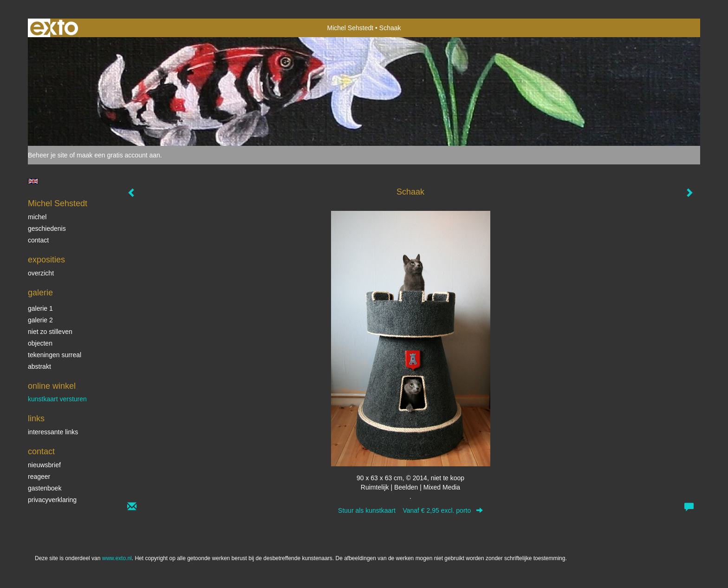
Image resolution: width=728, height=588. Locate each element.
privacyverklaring (52, 500)
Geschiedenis (47, 229)
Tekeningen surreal (55, 355)
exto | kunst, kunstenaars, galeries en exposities (54, 28)
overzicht (41, 273)
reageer (39, 477)
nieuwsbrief (44, 465)
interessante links (53, 432)
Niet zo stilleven (50, 332)
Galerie (40, 293)
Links (36, 418)
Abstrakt (39, 366)
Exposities (46, 260)
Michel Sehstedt (351, 28)
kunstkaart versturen (57, 399)
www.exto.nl (117, 558)
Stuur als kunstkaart (410, 510)
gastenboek (45, 488)
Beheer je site (48, 155)
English (33, 181)
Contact (38, 240)
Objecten (40, 343)
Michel (37, 217)
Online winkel (52, 386)
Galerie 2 (40, 320)
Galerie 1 (40, 308)
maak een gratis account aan (118, 155)
